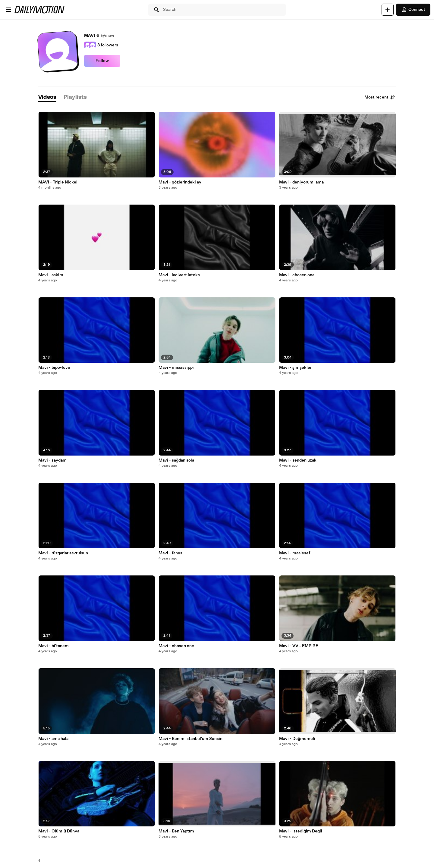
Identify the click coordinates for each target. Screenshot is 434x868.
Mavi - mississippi (176, 368)
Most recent (380, 97)
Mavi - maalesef (295, 553)
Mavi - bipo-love (54, 368)
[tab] (47, 97)
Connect (413, 10)
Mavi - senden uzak (298, 460)
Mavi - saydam (52, 460)
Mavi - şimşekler (295, 368)
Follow (102, 61)
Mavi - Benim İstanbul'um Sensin (190, 739)
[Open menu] (8, 10)
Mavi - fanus (170, 553)
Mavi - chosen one (176, 646)
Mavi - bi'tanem (53, 646)
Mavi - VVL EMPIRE (299, 646)
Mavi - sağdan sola (176, 460)
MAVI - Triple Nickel (58, 182)
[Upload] (388, 10)
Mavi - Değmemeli (297, 739)
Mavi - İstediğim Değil (301, 831)
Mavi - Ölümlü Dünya (59, 831)
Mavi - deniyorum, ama (301, 182)
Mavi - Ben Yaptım (176, 831)
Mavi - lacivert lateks (179, 275)
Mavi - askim (51, 275)
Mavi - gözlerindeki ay (180, 182)
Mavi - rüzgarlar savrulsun (63, 553)
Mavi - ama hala (53, 739)
